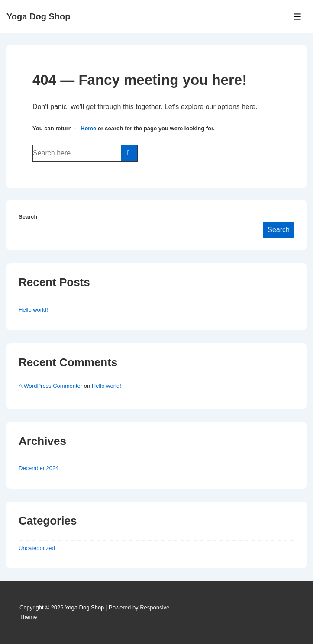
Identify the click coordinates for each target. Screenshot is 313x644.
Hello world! (33, 310)
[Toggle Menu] (298, 17)
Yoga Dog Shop (38, 16)
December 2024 (39, 468)
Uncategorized (37, 548)
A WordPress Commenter (50, 386)
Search (28, 217)
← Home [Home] (85, 128)
